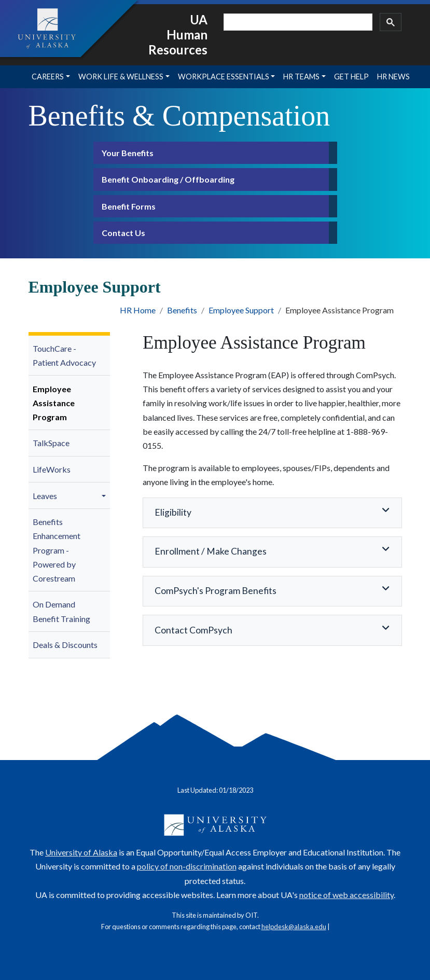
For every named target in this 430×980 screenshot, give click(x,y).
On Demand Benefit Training (61, 611)
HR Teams (301, 77)
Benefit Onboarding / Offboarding (168, 179)
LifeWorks (52, 469)
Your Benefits (128, 153)
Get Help (351, 77)
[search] (297, 22)
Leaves (45, 496)
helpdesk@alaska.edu (294, 927)
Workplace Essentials (224, 77)
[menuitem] (70, 356)
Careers (48, 77)
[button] (105, 495)
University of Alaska (81, 852)
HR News (393, 77)
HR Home (138, 310)
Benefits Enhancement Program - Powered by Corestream (57, 550)
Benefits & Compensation (179, 116)
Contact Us (123, 233)
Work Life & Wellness (121, 77)
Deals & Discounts (65, 645)
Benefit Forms (129, 206)
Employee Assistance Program (54, 403)
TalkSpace (51, 443)
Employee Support (241, 310)
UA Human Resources (178, 34)
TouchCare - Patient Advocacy (64, 355)
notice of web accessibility (346, 895)
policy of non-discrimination (187, 866)
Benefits (182, 310)
